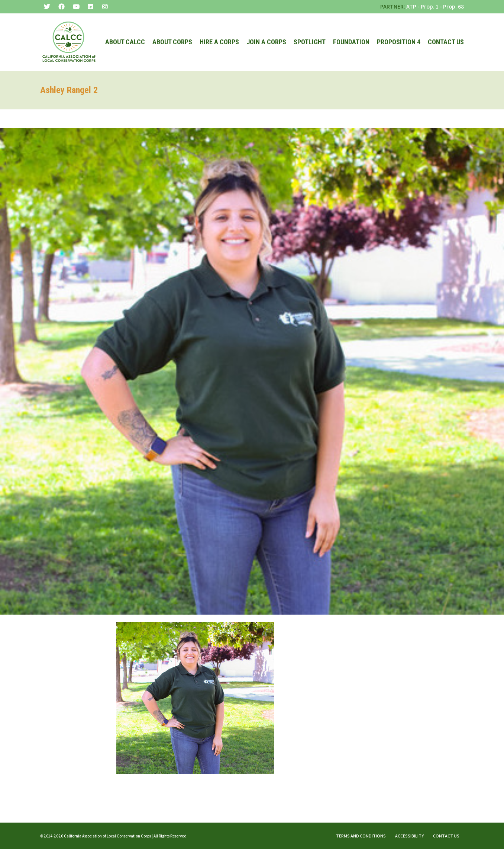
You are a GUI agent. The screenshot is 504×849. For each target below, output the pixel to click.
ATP (411, 7)
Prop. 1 (430, 7)
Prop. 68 (453, 7)
